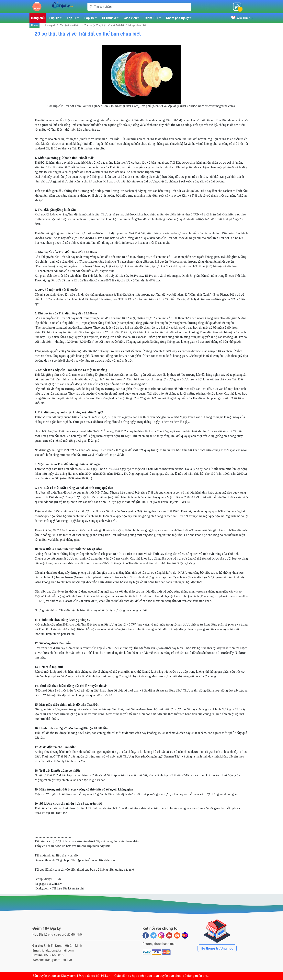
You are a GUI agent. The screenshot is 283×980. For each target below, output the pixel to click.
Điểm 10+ (154, 19)
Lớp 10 (91, 19)
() (242, 19)
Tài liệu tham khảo (70, 26)
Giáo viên (133, 19)
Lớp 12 (57, 19)
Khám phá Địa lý (180, 19)
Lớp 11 (74, 19)
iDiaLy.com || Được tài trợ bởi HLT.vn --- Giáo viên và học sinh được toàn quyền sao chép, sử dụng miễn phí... (135, 976)
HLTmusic (111, 19)
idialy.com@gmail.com (58, 951)
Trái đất (89, 26)
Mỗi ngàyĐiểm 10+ (212, 7)
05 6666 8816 (54, 955)
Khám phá (50, 26)
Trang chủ (38, 18)
